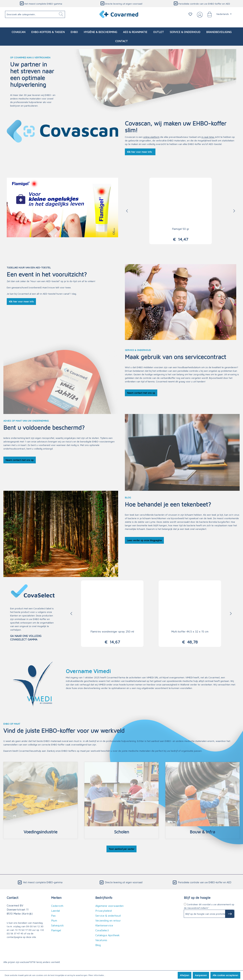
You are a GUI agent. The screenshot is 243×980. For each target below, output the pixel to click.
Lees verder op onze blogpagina (144, 540)
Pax (53, 916)
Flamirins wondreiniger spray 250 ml (112, 631)
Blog (98, 945)
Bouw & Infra (202, 832)
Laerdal (55, 911)
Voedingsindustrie (40, 832)
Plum (54, 920)
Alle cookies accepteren (225, 975)
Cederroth (57, 906)
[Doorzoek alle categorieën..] (35, 14)
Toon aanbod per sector (122, 849)
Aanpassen (201, 975)
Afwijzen (185, 975)
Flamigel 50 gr (181, 229)
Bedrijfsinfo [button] (104, 898)
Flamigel (56, 930)
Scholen (122, 832)
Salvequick (57, 925)
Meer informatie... (97, 975)
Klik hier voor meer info (140, 152)
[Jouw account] (199, 14)
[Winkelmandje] (208, 14)
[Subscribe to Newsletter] (230, 914)
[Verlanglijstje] (190, 14)
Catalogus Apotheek (107, 935)
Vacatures (101, 940)
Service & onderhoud (108, 916)
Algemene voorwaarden (109, 906)
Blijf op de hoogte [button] (197, 898)
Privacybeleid (104, 911)
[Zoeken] (61, 14)
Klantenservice (104, 925)
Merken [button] (56, 898)
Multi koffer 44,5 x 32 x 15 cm (190, 631)
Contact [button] (13, 898)
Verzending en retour (108, 920)
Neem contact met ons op (141, 393)
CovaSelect (39, 608)
